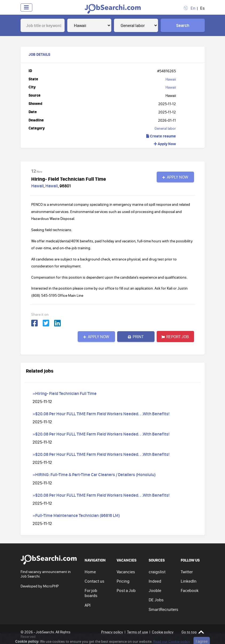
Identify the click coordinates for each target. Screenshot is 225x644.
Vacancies (126, 572)
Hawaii (171, 79)
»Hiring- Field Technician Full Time (65, 393)
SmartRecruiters (163, 609)
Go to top (193, 632)
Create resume (161, 136)
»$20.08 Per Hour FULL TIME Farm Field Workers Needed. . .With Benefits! (101, 414)
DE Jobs (156, 600)
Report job (175, 337)
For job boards (91, 593)
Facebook (190, 590)
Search (183, 25)
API (88, 605)
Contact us (94, 581)
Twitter (187, 572)
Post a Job (126, 590)
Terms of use (137, 632)
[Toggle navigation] (26, 7)
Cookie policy (163, 632)
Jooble (155, 590)
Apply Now (165, 144)
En (193, 8)
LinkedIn (189, 581)
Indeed (155, 581)
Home (90, 572)
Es (202, 8)
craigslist (157, 572)
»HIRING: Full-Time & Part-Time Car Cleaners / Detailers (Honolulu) (94, 475)
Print (136, 337)
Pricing (123, 581)
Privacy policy (112, 632)
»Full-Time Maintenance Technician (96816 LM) (76, 515)
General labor (165, 128)
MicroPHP (51, 586)
